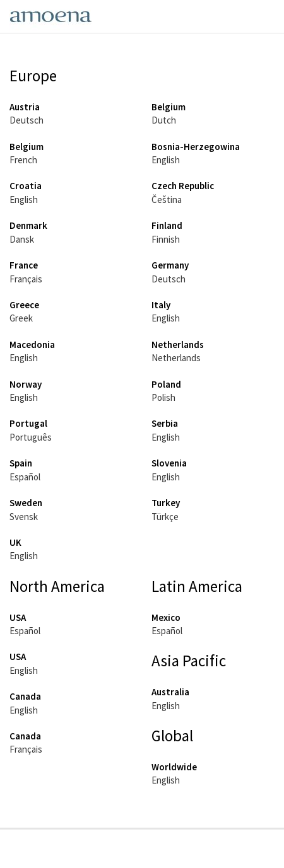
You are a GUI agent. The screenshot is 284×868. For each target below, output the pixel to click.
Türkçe (165, 517)
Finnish (166, 239)
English (166, 160)
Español (25, 477)
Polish (163, 397)
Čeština (167, 200)
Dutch (164, 120)
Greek (21, 318)
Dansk (22, 239)
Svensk (24, 517)
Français (26, 279)
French (23, 160)
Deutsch (27, 120)
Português (31, 437)
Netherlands (176, 358)
